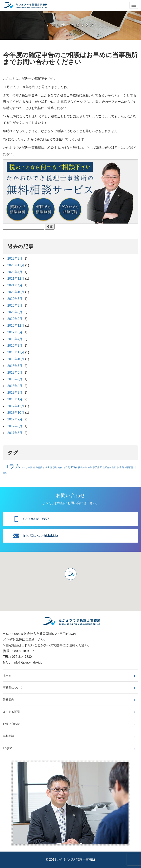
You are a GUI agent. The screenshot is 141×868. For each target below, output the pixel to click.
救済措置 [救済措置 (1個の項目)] (97, 467)
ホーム (7, 675)
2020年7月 (15, 299)
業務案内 (9, 700)
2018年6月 (15, 373)
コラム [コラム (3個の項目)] (12, 466)
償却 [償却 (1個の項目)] (55, 467)
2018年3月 (15, 393)
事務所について (13, 688)
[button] (71, 575)
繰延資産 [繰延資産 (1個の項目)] (107, 467)
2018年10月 (16, 359)
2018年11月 (16, 352)
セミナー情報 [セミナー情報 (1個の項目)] (28, 467)
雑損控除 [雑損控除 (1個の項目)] (129, 467)
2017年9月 (15, 419)
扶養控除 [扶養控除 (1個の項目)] (82, 467)
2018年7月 (15, 366)
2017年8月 (15, 426)
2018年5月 (15, 379)
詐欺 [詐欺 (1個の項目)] (114, 467)
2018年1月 (15, 399)
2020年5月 (15, 305)
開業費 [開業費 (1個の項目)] (121, 467)
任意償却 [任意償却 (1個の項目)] (40, 467)
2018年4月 (15, 386)
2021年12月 (16, 279)
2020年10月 (16, 292)
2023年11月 (16, 265)
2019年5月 (15, 332)
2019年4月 (15, 339)
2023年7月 (15, 272)
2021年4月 (15, 285)
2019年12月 (16, 326)
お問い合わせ (11, 724)
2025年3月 (15, 258)
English (8, 748)
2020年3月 (15, 312)
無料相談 (9, 736)
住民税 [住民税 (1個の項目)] (48, 467)
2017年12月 (16, 406)
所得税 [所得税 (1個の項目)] (74, 467)
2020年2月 (15, 319)
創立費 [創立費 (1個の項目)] (67, 467)
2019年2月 (15, 346)
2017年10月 (16, 413)
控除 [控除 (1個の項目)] (90, 467)
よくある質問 (11, 712)
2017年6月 (15, 433)
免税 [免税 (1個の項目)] (60, 467)
